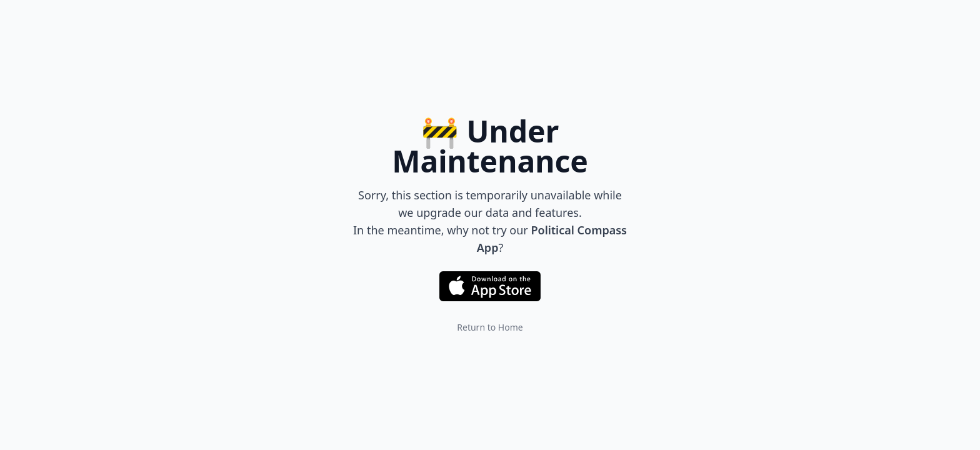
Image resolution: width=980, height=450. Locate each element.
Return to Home (490, 327)
